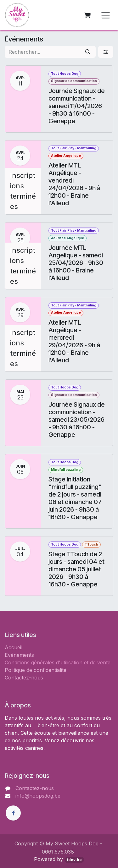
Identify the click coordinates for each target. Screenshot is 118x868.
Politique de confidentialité (36, 670)
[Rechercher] (88, 52)
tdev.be (74, 860)
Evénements (19, 655)
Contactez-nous (24, 678)
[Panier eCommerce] (87, 15)
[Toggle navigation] (106, 15)
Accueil (14, 647)
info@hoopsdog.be (38, 796)
